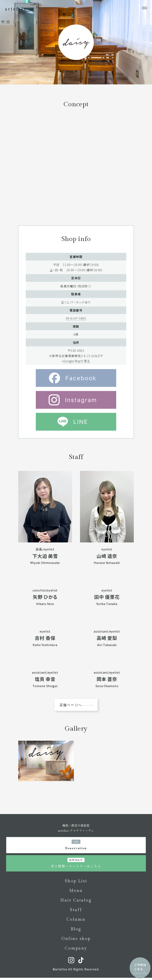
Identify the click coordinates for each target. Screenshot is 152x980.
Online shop (76, 941)
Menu (76, 893)
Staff (76, 912)
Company (76, 951)
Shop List (76, 883)
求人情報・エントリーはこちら (76, 865)
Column (76, 922)
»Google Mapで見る (76, 367)
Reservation (76, 847)
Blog (76, 931)
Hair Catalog (76, 903)
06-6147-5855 (76, 325)
